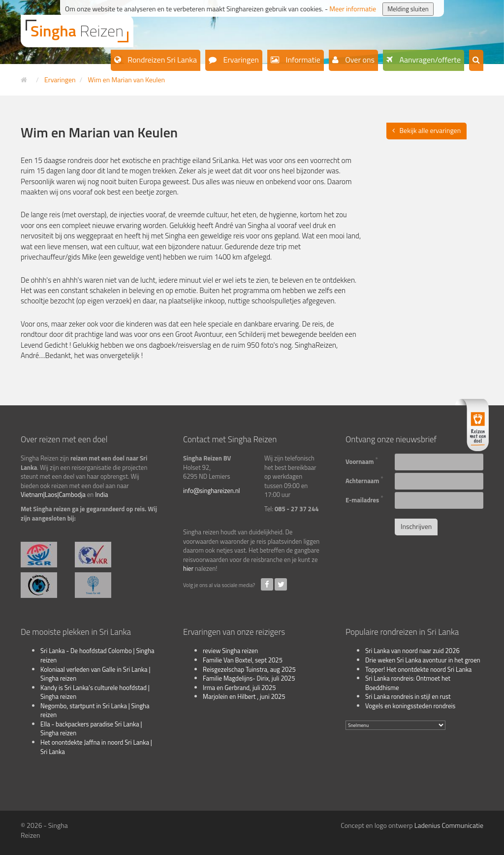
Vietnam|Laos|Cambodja (53, 494)
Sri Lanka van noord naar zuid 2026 (412, 651)
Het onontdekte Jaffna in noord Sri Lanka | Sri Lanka (96, 747)
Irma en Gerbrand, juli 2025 (239, 688)
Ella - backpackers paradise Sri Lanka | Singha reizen (91, 729)
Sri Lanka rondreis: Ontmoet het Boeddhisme (408, 683)
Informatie (302, 60)
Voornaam (362, 460)
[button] (476, 60)
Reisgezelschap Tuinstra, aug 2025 (249, 669)
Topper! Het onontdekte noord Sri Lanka (418, 669)
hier (188, 568)
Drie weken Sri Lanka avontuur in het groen (423, 660)
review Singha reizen (230, 651)
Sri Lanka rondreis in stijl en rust (408, 696)
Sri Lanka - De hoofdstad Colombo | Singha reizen (97, 655)
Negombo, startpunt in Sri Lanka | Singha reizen (95, 710)
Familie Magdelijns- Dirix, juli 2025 (249, 678)
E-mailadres (364, 499)
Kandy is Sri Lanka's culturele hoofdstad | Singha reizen (95, 692)
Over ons (359, 60)
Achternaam (364, 480)
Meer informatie (353, 9)
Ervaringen (240, 60)
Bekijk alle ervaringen (430, 130)
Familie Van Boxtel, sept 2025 (243, 660)
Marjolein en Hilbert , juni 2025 (244, 696)
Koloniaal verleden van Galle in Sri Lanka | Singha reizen (95, 674)
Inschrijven (416, 526)
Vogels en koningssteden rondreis (410, 706)
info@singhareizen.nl (212, 491)
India (101, 494)
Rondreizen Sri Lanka (161, 60)
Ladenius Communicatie (449, 825)
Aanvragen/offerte (429, 60)
